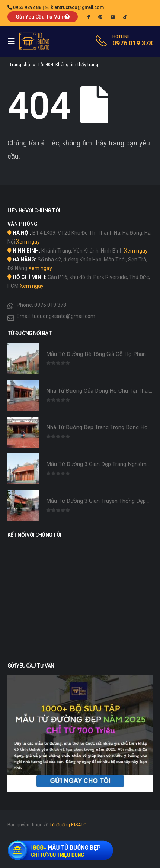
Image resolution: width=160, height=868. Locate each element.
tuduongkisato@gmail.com (64, 316)
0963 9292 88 (27, 7)
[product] (23, 359)
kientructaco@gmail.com (77, 7)
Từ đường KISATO (68, 825)
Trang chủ (20, 65)
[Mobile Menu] (13, 41)
